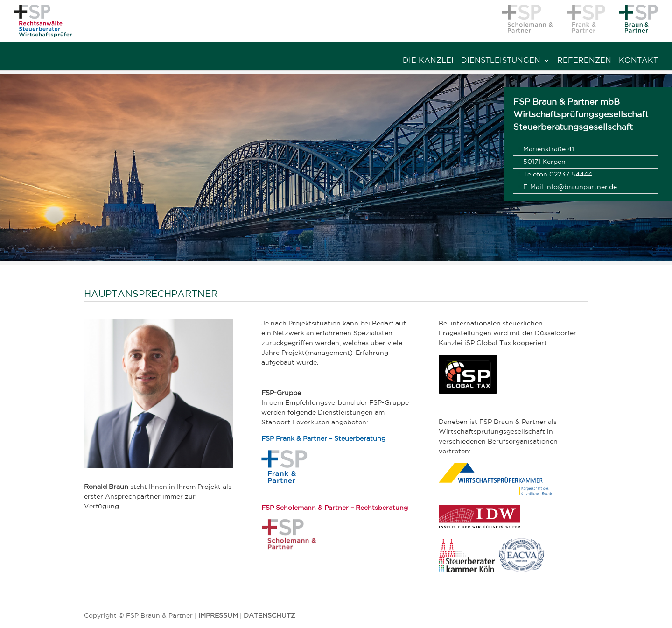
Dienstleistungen (501, 61)
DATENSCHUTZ (269, 616)
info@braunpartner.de (581, 187)
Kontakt (638, 61)
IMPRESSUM (218, 616)
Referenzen (584, 61)
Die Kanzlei (428, 61)
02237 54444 (571, 175)
